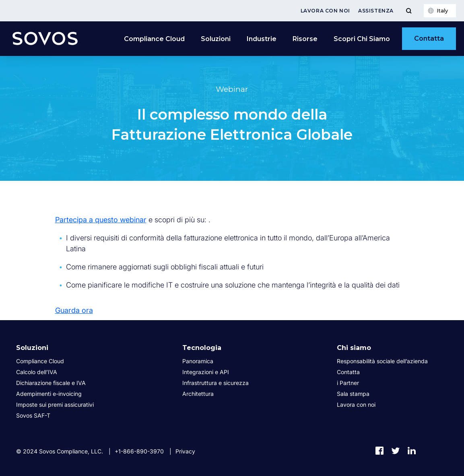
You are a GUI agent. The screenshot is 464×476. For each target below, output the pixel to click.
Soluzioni (216, 39)
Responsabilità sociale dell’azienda (382, 361)
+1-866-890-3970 (139, 451)
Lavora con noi (325, 11)
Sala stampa (353, 394)
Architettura (198, 394)
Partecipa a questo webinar (101, 220)
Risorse (305, 39)
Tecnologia (202, 348)
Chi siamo (354, 348)
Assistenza (376, 11)
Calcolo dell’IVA (37, 372)
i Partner (348, 383)
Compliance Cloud (154, 39)
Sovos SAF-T (33, 415)
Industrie (262, 39)
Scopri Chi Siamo (362, 39)
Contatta (429, 38)
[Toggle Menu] (409, 11)
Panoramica (198, 361)
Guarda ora (74, 310)
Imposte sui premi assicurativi (55, 405)
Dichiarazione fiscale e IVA (51, 383)
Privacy (185, 451)
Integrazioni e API (206, 372)
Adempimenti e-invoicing (49, 394)
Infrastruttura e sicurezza (216, 383)
